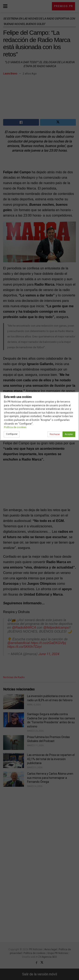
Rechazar (55, 434)
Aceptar (69, 434)
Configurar (12, 434)
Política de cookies (15, 427)
